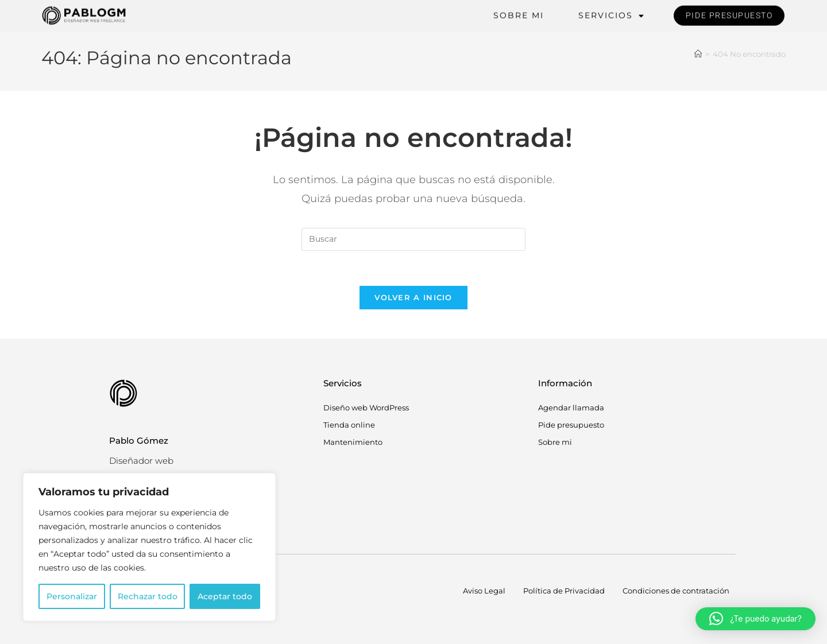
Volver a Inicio (413, 297)
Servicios (612, 14)
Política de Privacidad (564, 591)
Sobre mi (519, 14)
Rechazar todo (148, 596)
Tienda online (349, 425)
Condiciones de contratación (676, 591)
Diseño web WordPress (366, 408)
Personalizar (72, 596)
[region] (149, 547)
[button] (755, 619)
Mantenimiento (353, 442)
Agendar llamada (571, 408)
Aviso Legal (484, 591)
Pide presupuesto (571, 425)
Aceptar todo (225, 596)
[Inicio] (698, 54)
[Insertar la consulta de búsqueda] (413, 239)
